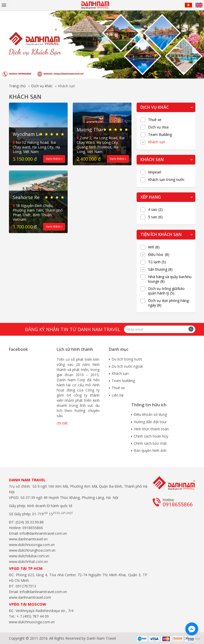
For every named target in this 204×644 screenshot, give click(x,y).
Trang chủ (17, 86)
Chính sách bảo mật (150, 443)
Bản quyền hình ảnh (150, 450)
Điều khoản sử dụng (150, 414)
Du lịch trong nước (127, 359)
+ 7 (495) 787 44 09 (32, 616)
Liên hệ (118, 395)
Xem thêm (54, 159)
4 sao (155, 210)
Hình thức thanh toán (151, 429)
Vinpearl (155, 172)
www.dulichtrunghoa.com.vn (32, 550)
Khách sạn (157, 142)
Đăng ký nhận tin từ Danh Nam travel (73, 329)
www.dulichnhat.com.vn (28, 561)
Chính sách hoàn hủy (151, 436)
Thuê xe (155, 120)
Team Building (160, 135)
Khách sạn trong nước (166, 180)
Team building (123, 381)
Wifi (154, 247)
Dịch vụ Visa (158, 127)
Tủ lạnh (157, 262)
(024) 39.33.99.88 (30, 522)
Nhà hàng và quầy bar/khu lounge (170, 279)
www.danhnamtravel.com (30, 597)
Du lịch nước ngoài (127, 366)
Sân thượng (160, 269)
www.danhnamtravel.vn (28, 539)
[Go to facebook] (192, 629)
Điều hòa (159, 255)
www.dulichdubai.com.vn (29, 556)
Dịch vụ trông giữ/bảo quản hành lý (166, 291)
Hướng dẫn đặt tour (150, 422)
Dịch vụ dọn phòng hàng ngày (168, 303)
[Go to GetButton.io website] (192, 639)
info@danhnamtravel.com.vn (43, 533)
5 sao (155, 217)
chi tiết (62, 423)
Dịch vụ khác (42, 86)
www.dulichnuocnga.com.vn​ (32, 545)
